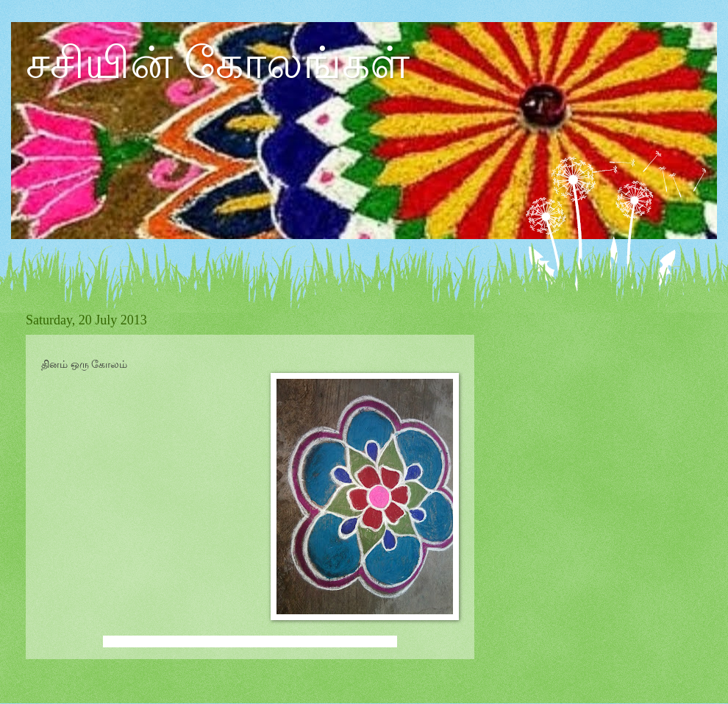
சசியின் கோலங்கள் (218, 63)
